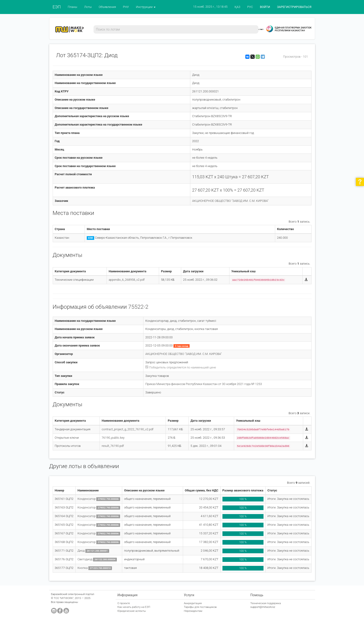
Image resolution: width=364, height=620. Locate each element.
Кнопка (83, 568)
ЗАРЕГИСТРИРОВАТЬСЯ (294, 7)
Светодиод (85, 559)
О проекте (124, 603)
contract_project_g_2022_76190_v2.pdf (128, 429)
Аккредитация (193, 603)
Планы (72, 7)
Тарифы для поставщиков (200, 607)
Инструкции (146, 7)
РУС (250, 7)
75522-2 (138, 307)
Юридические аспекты (132, 611)
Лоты (88, 7)
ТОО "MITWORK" (64, 598)
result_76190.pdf (113, 446)
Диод (81, 551)
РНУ (126, 7)
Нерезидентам (193, 611)
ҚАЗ (237, 7)
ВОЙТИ (265, 7)
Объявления (107, 7)
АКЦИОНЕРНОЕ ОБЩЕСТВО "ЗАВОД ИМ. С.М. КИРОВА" (230, 201)
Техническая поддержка (266, 603)
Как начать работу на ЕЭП (134, 607)
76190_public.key (113, 438)
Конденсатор (87, 499)
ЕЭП (57, 7)
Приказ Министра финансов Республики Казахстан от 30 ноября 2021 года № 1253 (204, 384)
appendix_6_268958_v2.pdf (127, 280)
